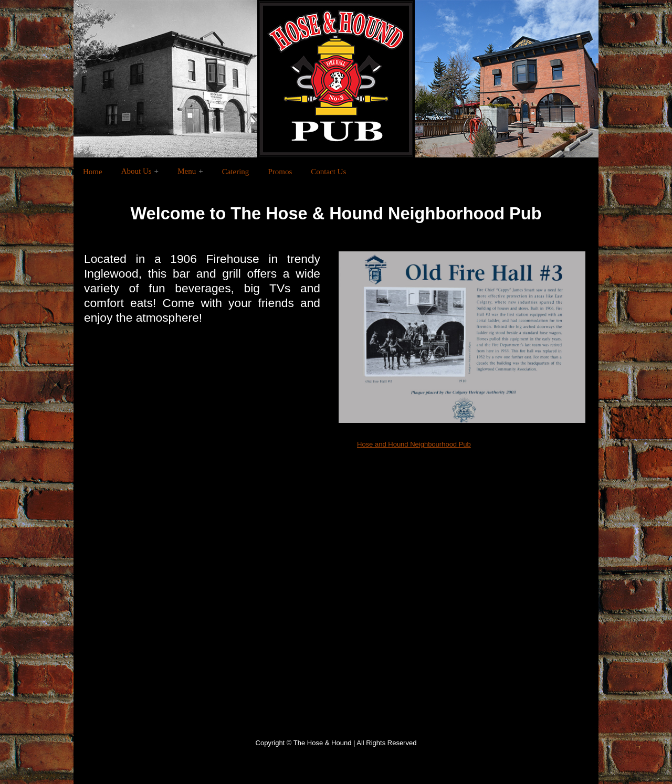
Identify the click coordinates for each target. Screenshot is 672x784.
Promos (280, 172)
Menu (187, 171)
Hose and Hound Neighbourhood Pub (414, 444)
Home (93, 172)
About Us (136, 171)
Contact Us (328, 172)
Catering (236, 172)
